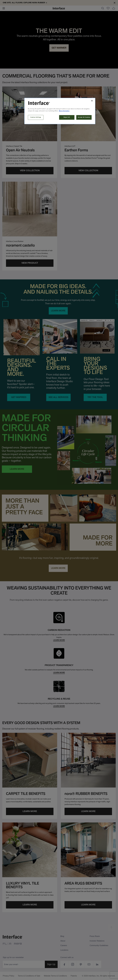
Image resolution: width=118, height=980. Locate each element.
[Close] (92, 101)
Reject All (67, 117)
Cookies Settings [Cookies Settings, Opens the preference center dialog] (36, 117)
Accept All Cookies (84, 117)
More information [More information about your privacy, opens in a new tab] (64, 111)
